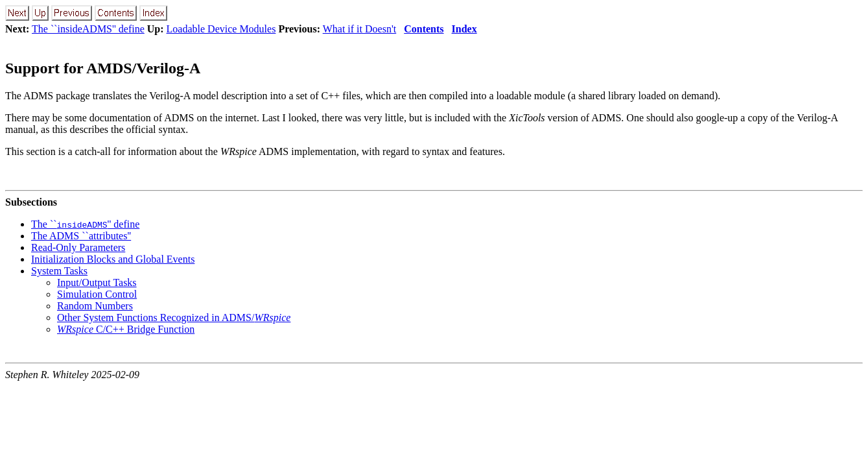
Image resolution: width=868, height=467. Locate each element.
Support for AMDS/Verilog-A (103, 68)
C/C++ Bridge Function (126, 329)
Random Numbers (95, 306)
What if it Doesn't (360, 29)
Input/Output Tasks (97, 282)
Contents (424, 29)
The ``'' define (85, 224)
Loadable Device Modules (221, 29)
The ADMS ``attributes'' (81, 236)
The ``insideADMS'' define (88, 29)
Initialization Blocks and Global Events (113, 259)
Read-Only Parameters (78, 247)
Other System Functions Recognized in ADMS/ (174, 317)
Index (464, 29)
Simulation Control (97, 294)
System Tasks (59, 271)
